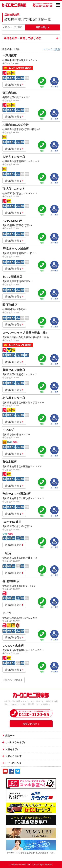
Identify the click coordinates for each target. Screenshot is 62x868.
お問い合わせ (31, 724)
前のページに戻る (14, 27)
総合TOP (10, 735)
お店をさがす (12, 749)
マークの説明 (53, 49)
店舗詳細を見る (14, 85)
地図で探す (41, 27)
